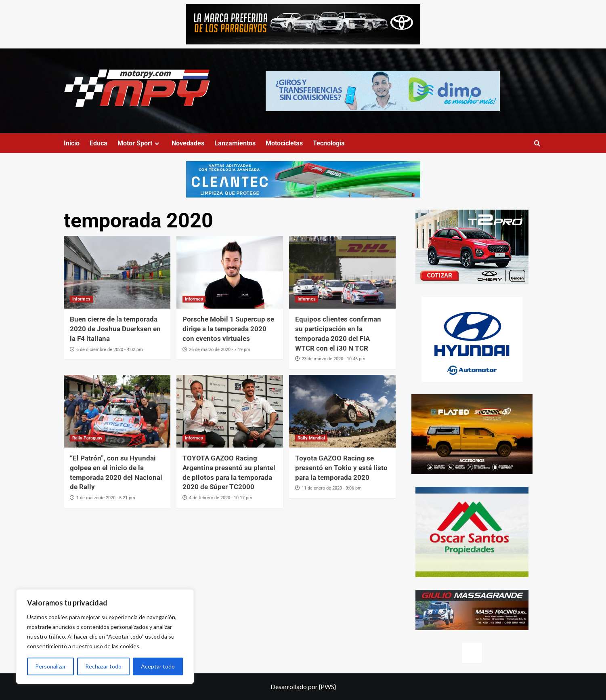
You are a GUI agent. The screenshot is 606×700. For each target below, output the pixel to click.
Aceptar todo (158, 666)
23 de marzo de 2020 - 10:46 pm (333, 359)
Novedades (188, 143)
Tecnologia (329, 143)
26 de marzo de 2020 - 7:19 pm (220, 350)
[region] (105, 637)
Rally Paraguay (87, 438)
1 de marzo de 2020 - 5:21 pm (106, 498)
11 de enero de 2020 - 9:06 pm (332, 488)
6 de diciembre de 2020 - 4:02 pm (110, 350)
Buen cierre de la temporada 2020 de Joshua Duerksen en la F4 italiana (115, 329)
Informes (81, 299)
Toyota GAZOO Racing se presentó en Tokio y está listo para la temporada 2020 (341, 468)
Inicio (72, 143)
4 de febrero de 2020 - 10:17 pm (221, 498)
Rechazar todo (103, 666)
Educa (99, 143)
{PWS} (327, 686)
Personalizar (50, 666)
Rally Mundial (311, 438)
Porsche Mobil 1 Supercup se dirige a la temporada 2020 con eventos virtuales (228, 329)
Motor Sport (139, 143)
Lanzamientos (235, 143)
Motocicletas (284, 143)
